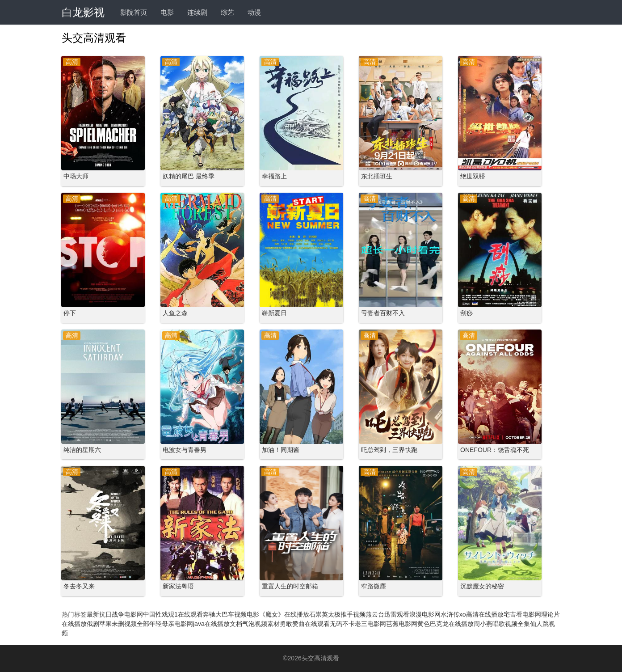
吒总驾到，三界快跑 (389, 450)
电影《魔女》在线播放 (278, 614)
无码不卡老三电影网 (358, 624)
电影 (167, 12)
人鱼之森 (175, 313)
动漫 (254, 12)
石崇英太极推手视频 (337, 614)
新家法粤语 (178, 586)
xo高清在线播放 (481, 614)
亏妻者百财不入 (383, 313)
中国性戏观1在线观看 (173, 614)
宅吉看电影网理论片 (532, 614)
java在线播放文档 (218, 624)
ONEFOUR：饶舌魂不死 (495, 450)
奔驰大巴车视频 (225, 614)
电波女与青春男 (185, 450)
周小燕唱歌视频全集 (502, 624)
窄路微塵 (374, 586)
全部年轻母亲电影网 (165, 624)
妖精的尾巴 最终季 (189, 176)
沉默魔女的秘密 (482, 586)
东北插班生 (377, 176)
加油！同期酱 (281, 450)
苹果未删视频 (118, 624)
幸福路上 (274, 176)
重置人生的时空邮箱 (290, 586)
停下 (70, 313)
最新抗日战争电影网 (115, 614)
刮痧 (466, 313)
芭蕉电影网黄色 (408, 624)
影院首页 (134, 12)
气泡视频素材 (261, 624)
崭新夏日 (274, 313)
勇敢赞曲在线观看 (305, 624)
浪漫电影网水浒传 (434, 614)
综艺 (227, 12)
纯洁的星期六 (82, 450)
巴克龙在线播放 (452, 624)
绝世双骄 (473, 176)
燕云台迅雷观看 (387, 614)
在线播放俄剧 (80, 624)
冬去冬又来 (79, 586)
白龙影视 (83, 12)
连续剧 (197, 12)
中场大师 (76, 176)
